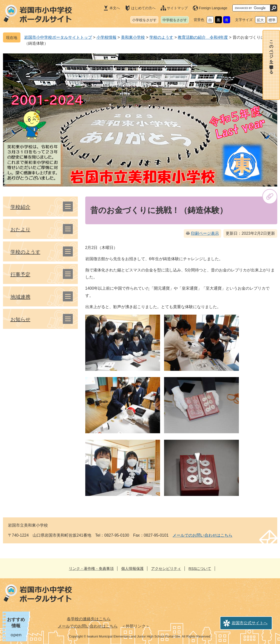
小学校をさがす (144, 20)
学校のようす (161, 37)
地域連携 (20, 297)
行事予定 (20, 274)
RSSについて (200, 568)
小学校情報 (106, 37)
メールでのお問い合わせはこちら (202, 535)
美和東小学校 (133, 37)
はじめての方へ (143, 8)
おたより (20, 229)
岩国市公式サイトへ (250, 623)
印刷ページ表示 (205, 233)
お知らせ (20, 319)
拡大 (260, 20)
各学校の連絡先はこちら (89, 619)
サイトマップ (177, 8)
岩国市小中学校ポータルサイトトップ (58, 37)
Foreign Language (213, 8)
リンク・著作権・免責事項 (91, 568)
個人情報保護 (132, 568)
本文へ (115, 8)
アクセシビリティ (166, 568)
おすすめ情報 (16, 623)
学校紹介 (20, 207)
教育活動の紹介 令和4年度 (203, 37)
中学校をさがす (175, 20)
